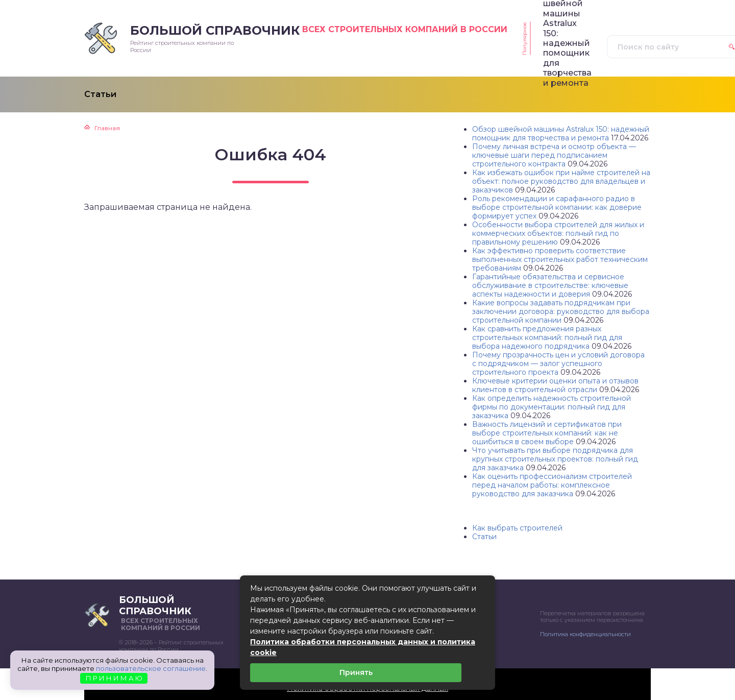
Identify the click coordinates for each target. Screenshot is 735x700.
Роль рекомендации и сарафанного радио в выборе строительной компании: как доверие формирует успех (557, 207)
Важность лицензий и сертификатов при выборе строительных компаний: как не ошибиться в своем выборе (547, 433)
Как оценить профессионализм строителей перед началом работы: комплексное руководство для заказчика (552, 485)
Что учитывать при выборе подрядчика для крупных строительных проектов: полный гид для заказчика (555, 459)
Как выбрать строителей (517, 528)
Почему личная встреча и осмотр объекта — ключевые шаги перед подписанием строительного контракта (554, 155)
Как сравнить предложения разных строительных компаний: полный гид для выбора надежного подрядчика (547, 337)
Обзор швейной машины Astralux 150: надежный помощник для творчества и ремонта (561, 134)
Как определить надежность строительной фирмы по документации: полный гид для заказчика (552, 407)
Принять (356, 672)
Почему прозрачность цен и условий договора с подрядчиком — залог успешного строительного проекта (558, 364)
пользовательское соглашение (151, 668)
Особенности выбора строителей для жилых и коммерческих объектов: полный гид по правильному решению (558, 233)
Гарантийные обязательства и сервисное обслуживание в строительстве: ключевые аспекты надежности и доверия (550, 285)
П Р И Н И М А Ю (114, 678)
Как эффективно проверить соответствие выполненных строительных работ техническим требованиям (560, 259)
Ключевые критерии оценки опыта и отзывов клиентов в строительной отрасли (555, 385)
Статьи (484, 537)
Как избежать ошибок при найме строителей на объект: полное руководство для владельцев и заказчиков (561, 181)
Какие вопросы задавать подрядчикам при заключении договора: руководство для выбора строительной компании (561, 311)
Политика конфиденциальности (585, 634)
